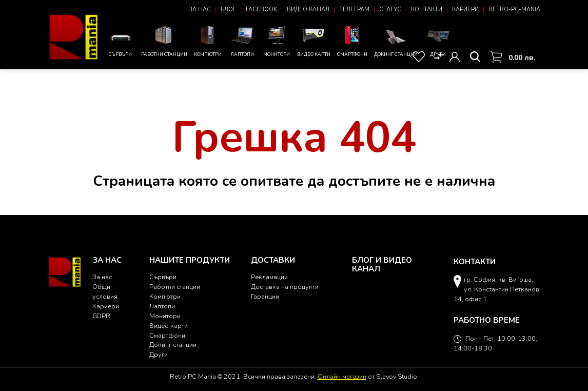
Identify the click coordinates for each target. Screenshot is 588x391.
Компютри (208, 40)
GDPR (101, 316)
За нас (200, 9)
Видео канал (308, 9)
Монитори (277, 40)
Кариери (465, 9)
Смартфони (352, 40)
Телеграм (354, 9)
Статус (390, 9)
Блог (228, 9)
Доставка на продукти (285, 287)
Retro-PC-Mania (514, 9)
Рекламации (269, 277)
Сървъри (121, 43)
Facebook (261, 9)
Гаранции (265, 296)
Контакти (427, 9)
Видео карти (314, 40)
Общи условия (105, 291)
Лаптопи (242, 40)
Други (438, 40)
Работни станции (164, 40)
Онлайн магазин (342, 376)
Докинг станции (396, 43)
